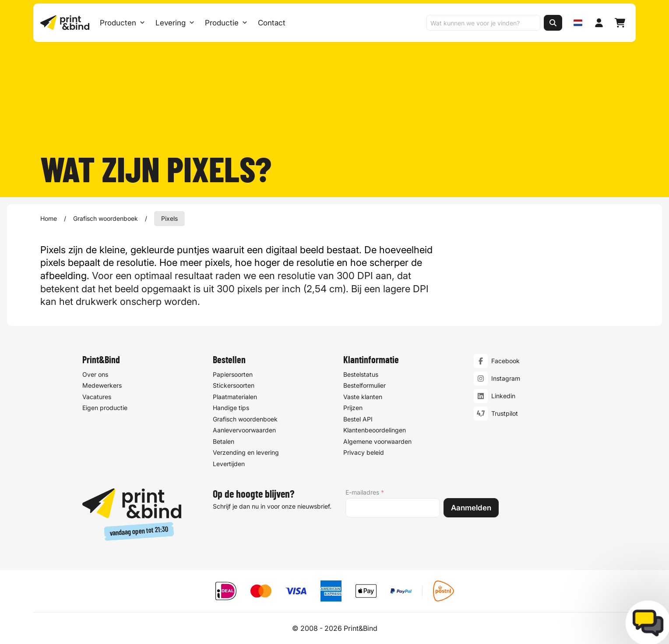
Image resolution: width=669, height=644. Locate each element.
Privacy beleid (364, 452)
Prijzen (353, 408)
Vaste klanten (363, 397)
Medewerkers (102, 385)
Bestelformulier (364, 385)
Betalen (224, 441)
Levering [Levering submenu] (175, 23)
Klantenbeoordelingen (375, 430)
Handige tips (231, 408)
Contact (272, 23)
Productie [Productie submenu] (226, 23)
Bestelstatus (361, 374)
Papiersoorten (233, 374)
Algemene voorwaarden (377, 441)
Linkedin (503, 396)
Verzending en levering (246, 452)
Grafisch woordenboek (106, 218)
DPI (365, 276)
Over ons (95, 374)
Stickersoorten (234, 385)
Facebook (505, 361)
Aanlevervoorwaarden (244, 430)
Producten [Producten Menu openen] (122, 23)
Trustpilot (505, 413)
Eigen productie (105, 408)
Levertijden (229, 464)
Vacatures (97, 397)
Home (49, 218)
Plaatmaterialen (235, 397)
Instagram (506, 378)
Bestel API (358, 419)
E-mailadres (365, 492)
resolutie (135, 262)
